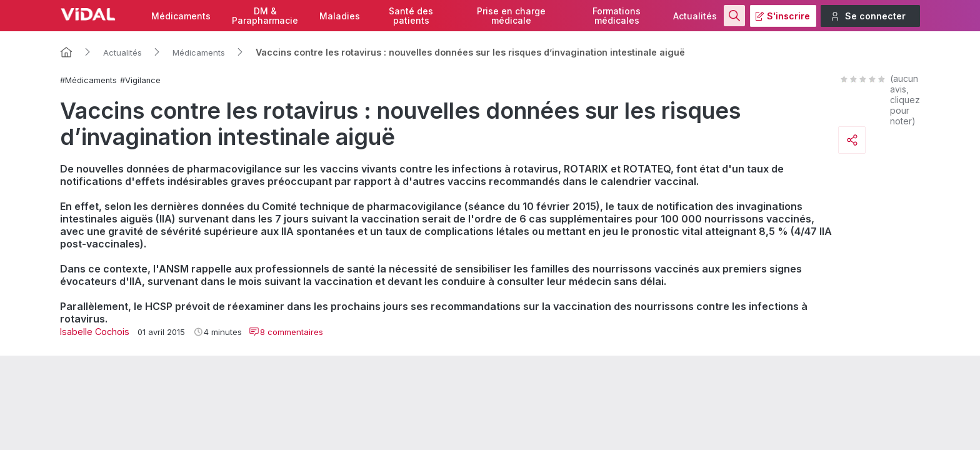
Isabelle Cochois (95, 332)
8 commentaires (286, 332)
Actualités (695, 16)
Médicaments (181, 16)
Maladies (340, 16)
